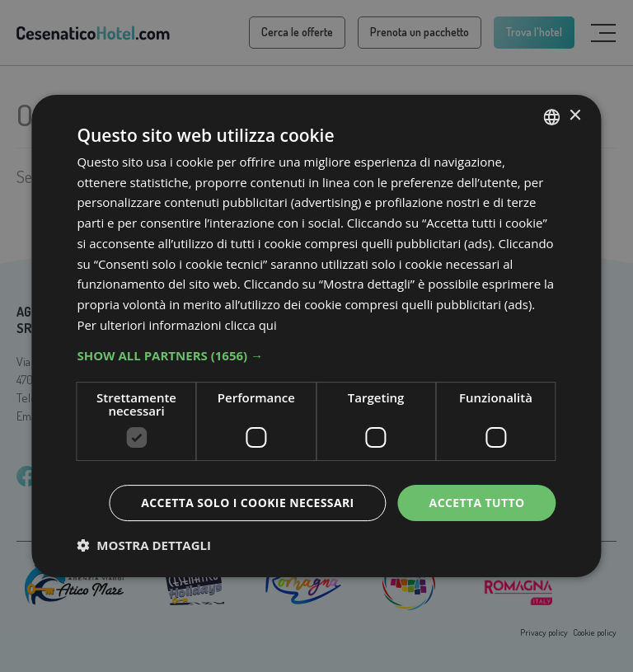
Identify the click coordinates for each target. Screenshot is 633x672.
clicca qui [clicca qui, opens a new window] (251, 325)
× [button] (575, 116)
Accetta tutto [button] (476, 503)
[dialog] (316, 336)
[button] (316, 355)
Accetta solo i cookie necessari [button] (248, 503)
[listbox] (552, 117)
